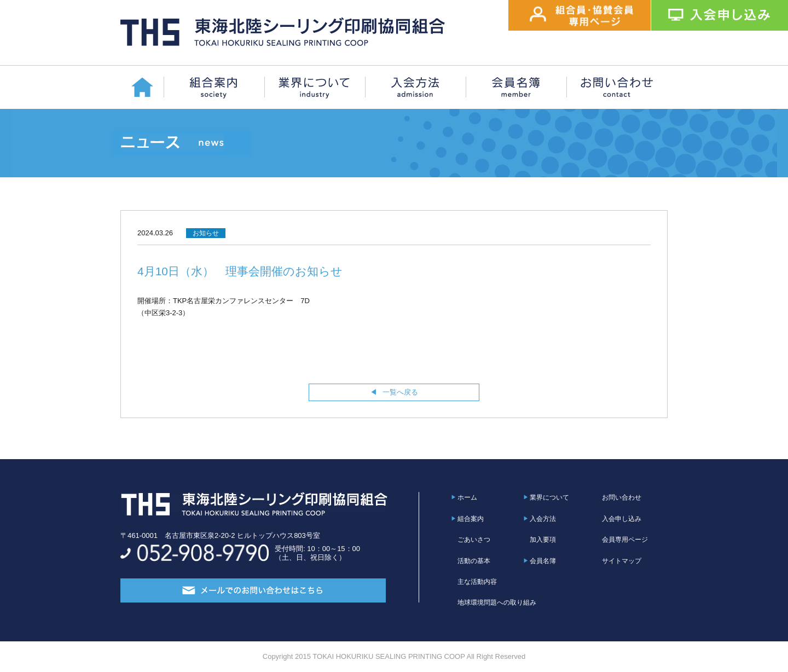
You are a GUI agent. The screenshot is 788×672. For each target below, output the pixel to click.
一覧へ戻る (400, 392)
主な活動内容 (477, 582)
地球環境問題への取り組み (497, 603)
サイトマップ (622, 561)
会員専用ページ (625, 540)
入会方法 (543, 519)
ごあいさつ (474, 540)
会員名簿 (543, 561)
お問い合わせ (622, 497)
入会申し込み (622, 519)
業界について (549, 497)
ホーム (467, 497)
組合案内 (471, 519)
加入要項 (543, 540)
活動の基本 (474, 561)
